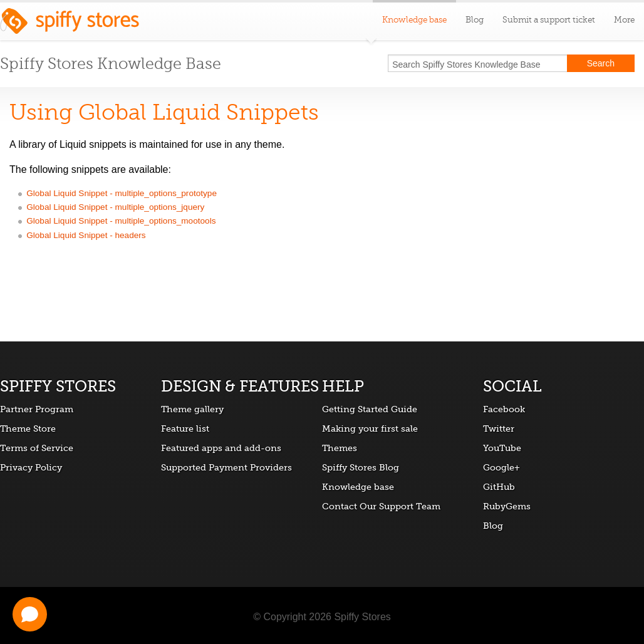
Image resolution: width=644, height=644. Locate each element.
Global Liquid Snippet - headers (86, 235)
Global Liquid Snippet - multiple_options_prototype (122, 193)
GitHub (499, 487)
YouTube (502, 448)
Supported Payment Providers (226, 467)
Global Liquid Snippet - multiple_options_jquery (115, 207)
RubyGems (507, 506)
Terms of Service (37, 448)
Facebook (504, 409)
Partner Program (37, 409)
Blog (475, 20)
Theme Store (28, 428)
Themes (340, 448)
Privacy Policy (31, 467)
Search (601, 63)
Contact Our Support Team (381, 506)
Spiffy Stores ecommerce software (70, 24)
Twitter (499, 428)
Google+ (501, 467)
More (624, 20)
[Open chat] (30, 614)
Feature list (185, 428)
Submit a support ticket (549, 20)
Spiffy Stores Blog (361, 467)
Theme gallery (192, 409)
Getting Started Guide (370, 409)
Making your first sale (370, 428)
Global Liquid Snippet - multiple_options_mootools (121, 221)
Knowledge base (358, 487)
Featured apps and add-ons (221, 448)
